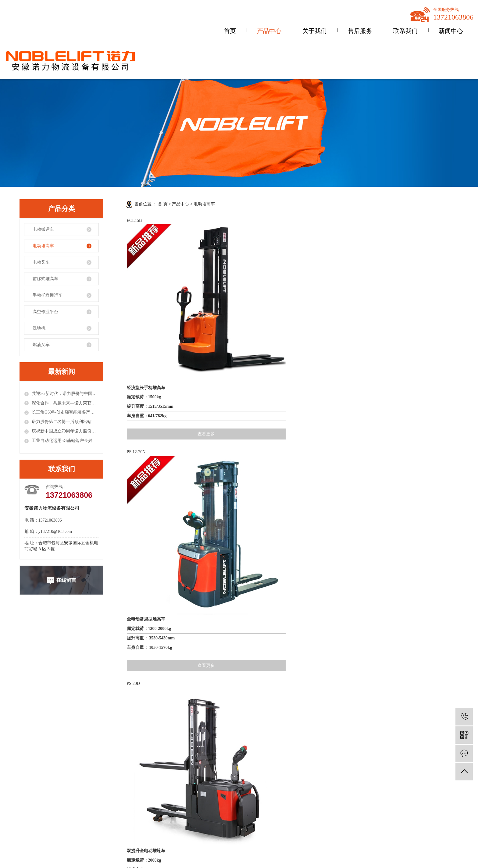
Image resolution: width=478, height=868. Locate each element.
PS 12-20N (218, 221)
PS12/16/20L (220, 365)
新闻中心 (451, 31)
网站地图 (369, 762)
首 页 (163, 204)
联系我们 (405, 31)
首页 (230, 31)
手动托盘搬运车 (48, 295)
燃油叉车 (41, 345)
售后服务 (360, 31)
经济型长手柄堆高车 (146, 300)
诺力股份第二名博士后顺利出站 (62, 422)
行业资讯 (130, 790)
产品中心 (269, 31)
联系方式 (186, 780)
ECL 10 (297, 365)
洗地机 (39, 328)
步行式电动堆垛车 (226, 445)
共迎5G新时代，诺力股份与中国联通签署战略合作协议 (65, 394)
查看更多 (162, 347)
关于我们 (315, 31)
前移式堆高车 (45, 279)
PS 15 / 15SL (138, 365)
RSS (385, 762)
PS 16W (380, 221)
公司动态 (130, 780)
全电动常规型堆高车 (228, 300)
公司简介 (17, 780)
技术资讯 (130, 800)
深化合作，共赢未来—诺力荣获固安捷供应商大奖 (65, 403)
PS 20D (297, 221)
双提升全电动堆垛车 (310, 300)
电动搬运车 (43, 229)
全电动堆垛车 (140, 445)
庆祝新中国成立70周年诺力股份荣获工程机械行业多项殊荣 (65, 431)
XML (396, 762)
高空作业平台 (45, 312)
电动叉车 (41, 262)
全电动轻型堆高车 (308, 445)
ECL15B (134, 221)
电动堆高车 (43, 246)
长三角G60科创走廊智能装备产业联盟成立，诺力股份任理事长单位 (65, 412)
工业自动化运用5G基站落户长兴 (62, 441)
